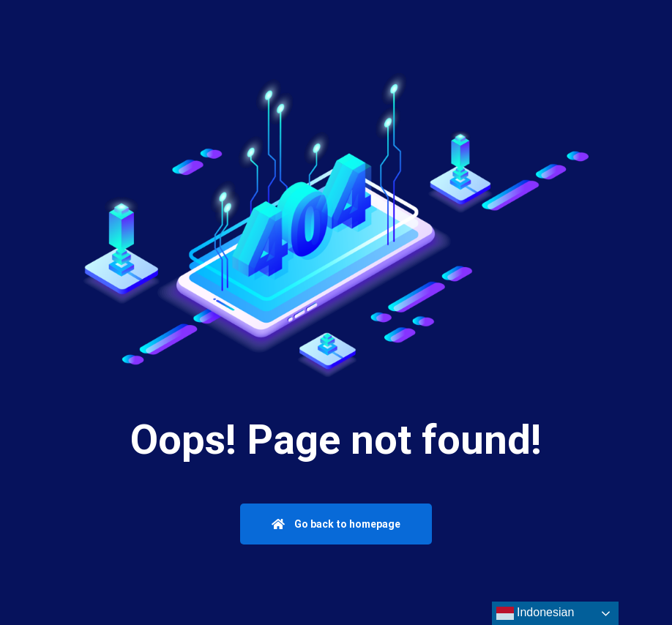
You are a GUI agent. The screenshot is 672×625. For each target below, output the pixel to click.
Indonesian (535, 613)
